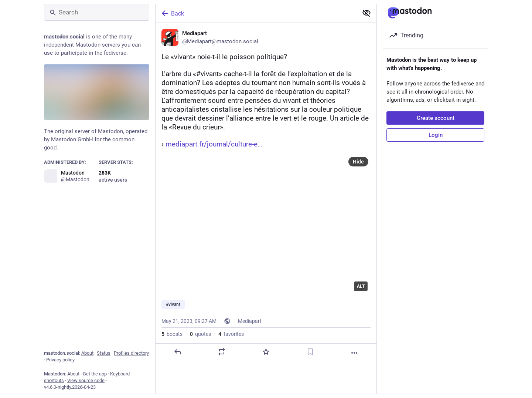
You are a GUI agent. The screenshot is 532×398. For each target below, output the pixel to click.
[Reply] (178, 352)
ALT (361, 286)
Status (104, 353)
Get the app (95, 374)
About (87, 353)
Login (436, 135)
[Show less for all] (366, 13)
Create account (436, 118)
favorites (231, 334)
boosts (172, 334)
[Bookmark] (310, 352)
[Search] (97, 12)
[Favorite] (266, 352)
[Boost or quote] (222, 352)
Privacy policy (60, 360)
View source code (86, 380)
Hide (358, 162)
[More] (354, 353)
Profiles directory (131, 353)
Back (172, 13)
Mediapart (250, 321)
